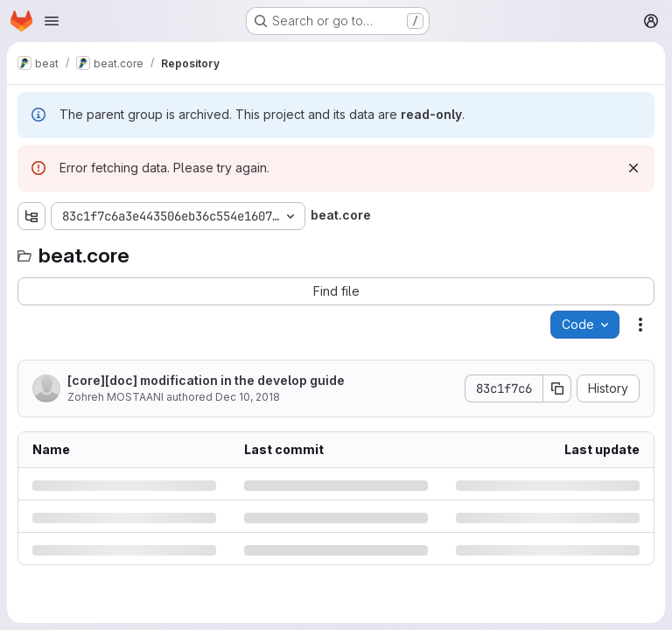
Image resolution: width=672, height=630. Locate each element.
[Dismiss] (633, 168)
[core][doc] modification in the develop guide (206, 380)
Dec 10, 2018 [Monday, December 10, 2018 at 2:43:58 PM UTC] (248, 397)
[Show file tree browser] (31, 216)
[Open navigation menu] (52, 21)
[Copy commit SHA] (557, 388)
